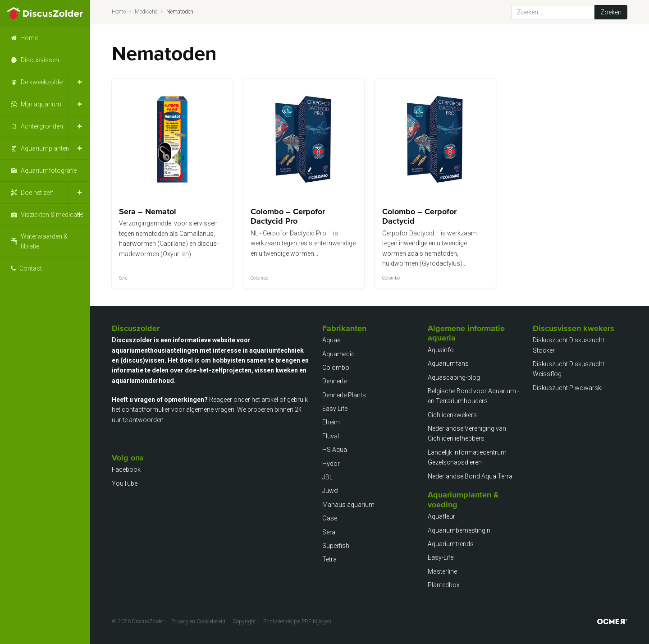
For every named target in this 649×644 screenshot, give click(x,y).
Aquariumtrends (451, 544)
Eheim (331, 422)
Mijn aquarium (41, 104)
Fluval (331, 436)
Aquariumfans (448, 363)
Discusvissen (40, 60)
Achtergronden (42, 126)
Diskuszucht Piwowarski (568, 388)
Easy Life (335, 409)
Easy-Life (441, 557)
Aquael (332, 340)
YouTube (125, 483)
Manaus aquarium (348, 505)
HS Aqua (335, 450)
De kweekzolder (43, 82)
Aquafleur (441, 516)
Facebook (126, 469)
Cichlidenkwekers (452, 415)
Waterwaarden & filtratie (44, 241)
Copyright (244, 621)
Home (29, 38)
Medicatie (146, 12)
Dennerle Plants (344, 395)
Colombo (336, 368)
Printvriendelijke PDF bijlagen (297, 621)
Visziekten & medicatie (52, 215)
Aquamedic (338, 354)
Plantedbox (444, 585)
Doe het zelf (37, 193)
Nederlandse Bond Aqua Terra (470, 476)
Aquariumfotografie (49, 170)
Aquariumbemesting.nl (460, 530)
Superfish (336, 546)
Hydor (331, 464)
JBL (327, 477)
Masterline (442, 571)
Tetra (329, 559)
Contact (31, 268)
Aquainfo (441, 350)
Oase (330, 518)
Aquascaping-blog (454, 377)
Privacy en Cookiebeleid (198, 621)
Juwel (330, 491)
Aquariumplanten (45, 148)
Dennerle (334, 381)
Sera (329, 532)
